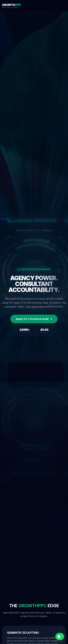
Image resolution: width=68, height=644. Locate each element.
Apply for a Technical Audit (34, 319)
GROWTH (11, 5)
